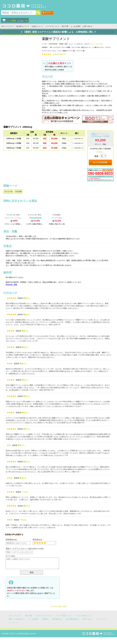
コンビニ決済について (84, 616)
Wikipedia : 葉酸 (11, 285)
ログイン (48, 13)
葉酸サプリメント (40, 35)
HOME (6, 35)
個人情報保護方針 (72, 619)
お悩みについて (37, 26)
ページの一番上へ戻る (58, 606)
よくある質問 (76, 26)
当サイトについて (8, 26)
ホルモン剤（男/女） (17, 35)
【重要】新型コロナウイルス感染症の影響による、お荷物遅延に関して (58, 32)
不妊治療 (29, 35)
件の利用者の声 (59, 54)
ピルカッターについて (44, 616)
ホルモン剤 (8, 191)
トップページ (14, 623)
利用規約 (45, 619)
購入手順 (65, 26)
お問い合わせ (88, 26)
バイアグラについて (52, 26)
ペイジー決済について (64, 616)
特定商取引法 (57, 619)
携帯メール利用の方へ (17, 619)
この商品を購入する (78, 139)
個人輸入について (23, 26)
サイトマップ (101, 619)
